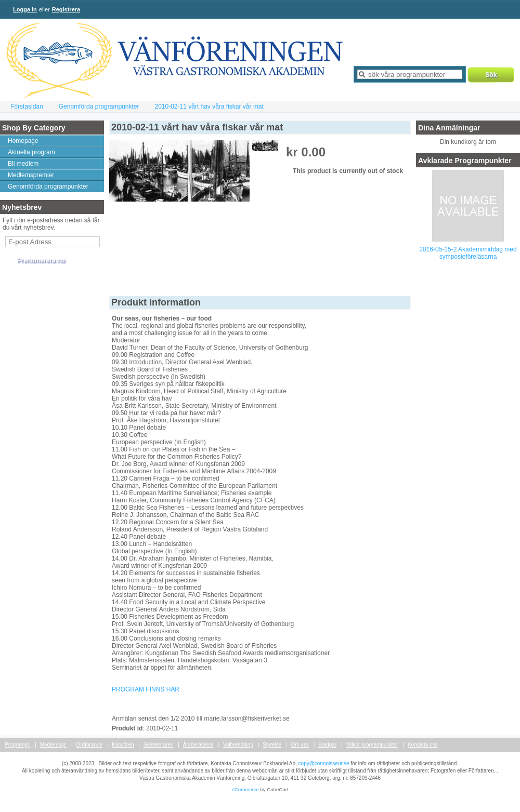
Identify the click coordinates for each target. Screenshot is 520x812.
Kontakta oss (423, 745)
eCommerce (245, 789)
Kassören (123, 745)
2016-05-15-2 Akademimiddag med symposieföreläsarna (468, 253)
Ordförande (90, 745)
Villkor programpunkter (372, 745)
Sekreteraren (159, 745)
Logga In (25, 9)
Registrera (66, 9)
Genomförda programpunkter (99, 107)
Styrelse (272, 745)
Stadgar (327, 745)
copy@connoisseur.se (324, 763)
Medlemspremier (31, 175)
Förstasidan (27, 107)
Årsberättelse (198, 745)
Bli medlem (23, 164)
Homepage (23, 141)
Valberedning (238, 745)
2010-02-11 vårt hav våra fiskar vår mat (209, 107)
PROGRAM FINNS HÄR (146, 689)
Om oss (300, 745)
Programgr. (17, 745)
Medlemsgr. (54, 745)
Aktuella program (31, 152)
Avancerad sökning (383, 87)
